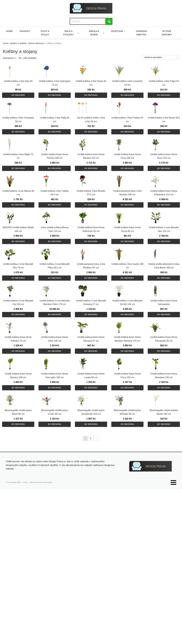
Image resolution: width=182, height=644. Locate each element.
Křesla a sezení (94, 33)
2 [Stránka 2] (91, 596)
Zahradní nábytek (141, 33)
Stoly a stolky (45, 33)
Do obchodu (18, 111)
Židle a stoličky (68, 33)
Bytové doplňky (167, 33)
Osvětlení (117, 31)
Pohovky (25, 31)
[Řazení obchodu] (161, 57)
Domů (10, 31)
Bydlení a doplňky (18, 43)
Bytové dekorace (36, 43)
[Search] (109, 21)
